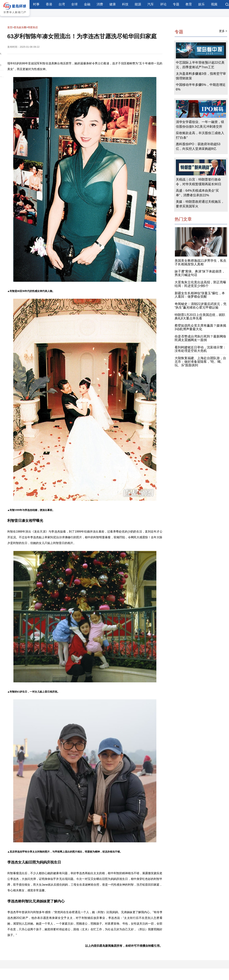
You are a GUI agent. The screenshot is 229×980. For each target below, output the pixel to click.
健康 (113, 4)
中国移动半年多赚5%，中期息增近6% (201, 87)
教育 (189, 4)
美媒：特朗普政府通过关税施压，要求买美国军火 (200, 204)
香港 (49, 4)
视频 (214, 4)
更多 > (223, 31)
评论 (163, 4)
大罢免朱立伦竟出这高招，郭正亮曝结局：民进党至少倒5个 (200, 284)
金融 (87, 4)
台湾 (62, 4)
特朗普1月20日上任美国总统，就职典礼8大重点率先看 (200, 317)
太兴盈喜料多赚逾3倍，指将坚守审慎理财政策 (201, 76)
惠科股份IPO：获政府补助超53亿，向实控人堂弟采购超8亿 (198, 146)
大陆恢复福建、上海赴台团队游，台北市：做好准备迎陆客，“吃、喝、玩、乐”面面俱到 (200, 362)
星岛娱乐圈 (20, 27)
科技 (125, 4)
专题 (176, 4)
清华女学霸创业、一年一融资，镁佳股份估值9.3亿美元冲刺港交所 (200, 124)
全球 (74, 4)
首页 (10, 27)
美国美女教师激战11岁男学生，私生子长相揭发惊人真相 (201, 262)
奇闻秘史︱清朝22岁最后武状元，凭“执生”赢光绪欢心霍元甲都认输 (201, 306)
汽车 (151, 4)
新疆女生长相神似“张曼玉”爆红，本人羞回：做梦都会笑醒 (200, 295)
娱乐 (201, 4)
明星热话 (33, 27)
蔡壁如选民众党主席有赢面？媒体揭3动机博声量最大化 (200, 327)
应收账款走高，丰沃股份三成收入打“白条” (200, 135)
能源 (138, 4)
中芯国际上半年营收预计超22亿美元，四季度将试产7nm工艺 (200, 65)
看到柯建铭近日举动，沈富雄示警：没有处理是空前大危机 (200, 349)
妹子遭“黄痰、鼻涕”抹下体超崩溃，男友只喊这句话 (200, 273)
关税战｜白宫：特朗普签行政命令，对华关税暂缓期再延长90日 (199, 182)
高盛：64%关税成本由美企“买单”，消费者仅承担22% (197, 193)
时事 (36, 4)
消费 (100, 4)
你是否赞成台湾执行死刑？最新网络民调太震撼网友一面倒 (200, 338)
